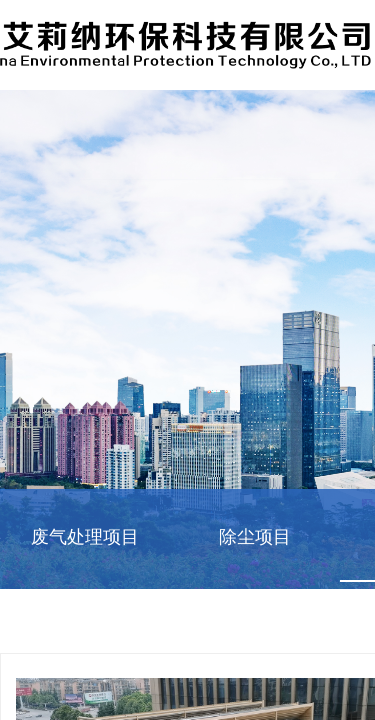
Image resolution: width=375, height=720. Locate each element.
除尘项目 (255, 537)
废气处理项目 (85, 537)
